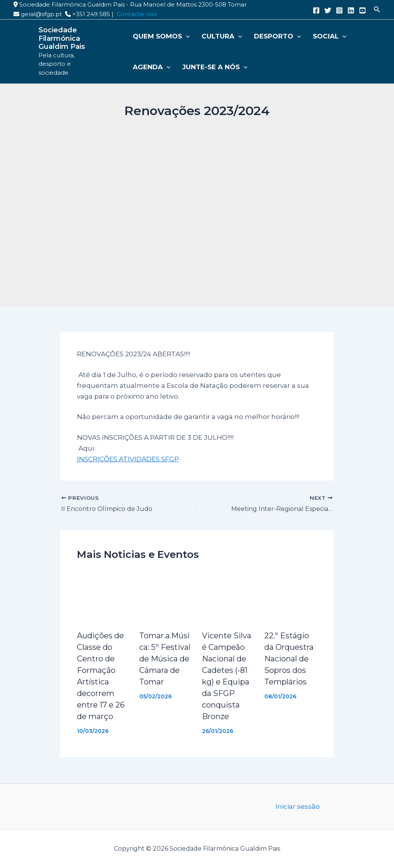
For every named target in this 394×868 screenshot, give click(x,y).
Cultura (218, 36)
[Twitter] (328, 10)
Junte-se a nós (211, 67)
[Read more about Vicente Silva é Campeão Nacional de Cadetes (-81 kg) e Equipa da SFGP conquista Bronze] (229, 596)
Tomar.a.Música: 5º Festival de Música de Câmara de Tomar (165, 659)
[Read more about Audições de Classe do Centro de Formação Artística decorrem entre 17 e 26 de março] (104, 596)
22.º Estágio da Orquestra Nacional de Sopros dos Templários (289, 659)
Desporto (270, 36)
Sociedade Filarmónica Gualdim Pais (62, 38)
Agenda (151, 67)
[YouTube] (362, 10)
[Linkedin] (351, 10)
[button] (377, 10)
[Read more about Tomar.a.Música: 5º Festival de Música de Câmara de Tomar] (166, 596)
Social (319, 36)
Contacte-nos (137, 14)
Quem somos (160, 36)
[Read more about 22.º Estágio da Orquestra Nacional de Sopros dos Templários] (291, 596)
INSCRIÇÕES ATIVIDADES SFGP (128, 459)
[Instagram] (339, 10)
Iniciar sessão (298, 806)
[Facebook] (316, 10)
